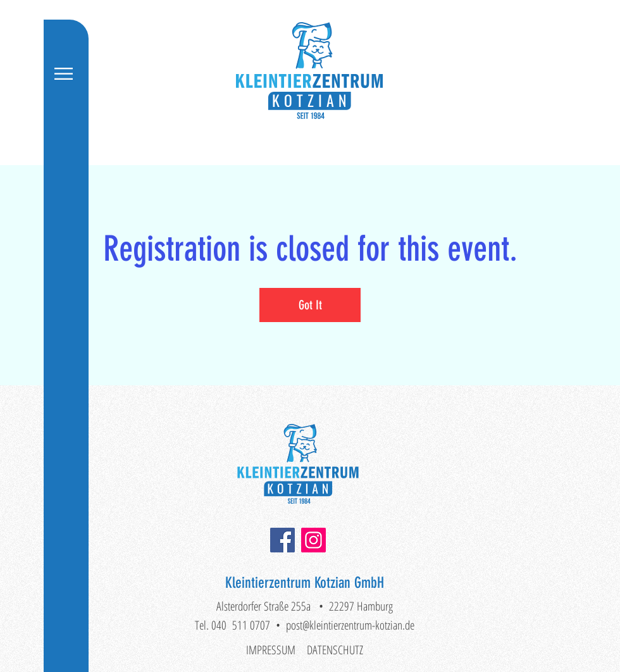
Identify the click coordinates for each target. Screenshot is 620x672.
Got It (310, 305)
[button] (64, 74)
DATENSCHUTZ (335, 650)
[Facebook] (282, 540)
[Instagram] (313, 540)
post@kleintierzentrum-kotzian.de (350, 625)
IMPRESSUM (271, 650)
